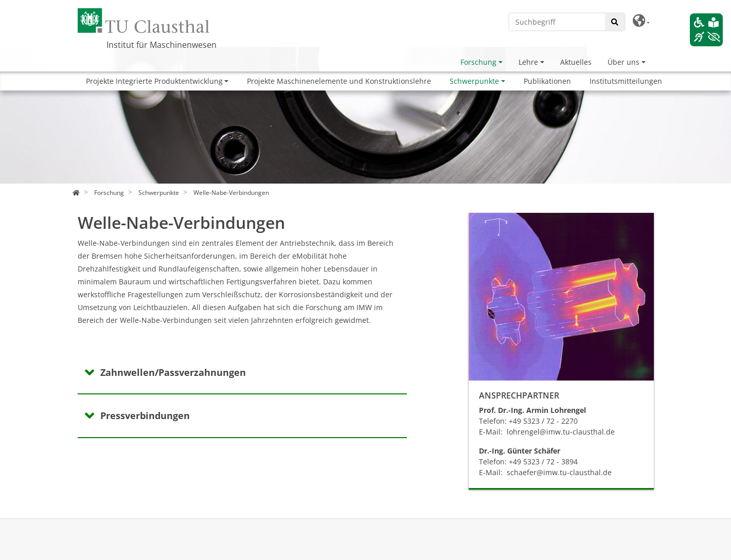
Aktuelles (576, 62)
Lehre (528, 62)
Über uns (623, 62)
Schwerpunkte (474, 81)
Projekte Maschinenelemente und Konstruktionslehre (339, 81)
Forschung (478, 62)
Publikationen (547, 81)
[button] (641, 21)
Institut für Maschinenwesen (162, 45)
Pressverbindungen (145, 416)
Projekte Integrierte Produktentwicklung (154, 81)
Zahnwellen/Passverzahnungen (173, 372)
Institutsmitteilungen (626, 81)
